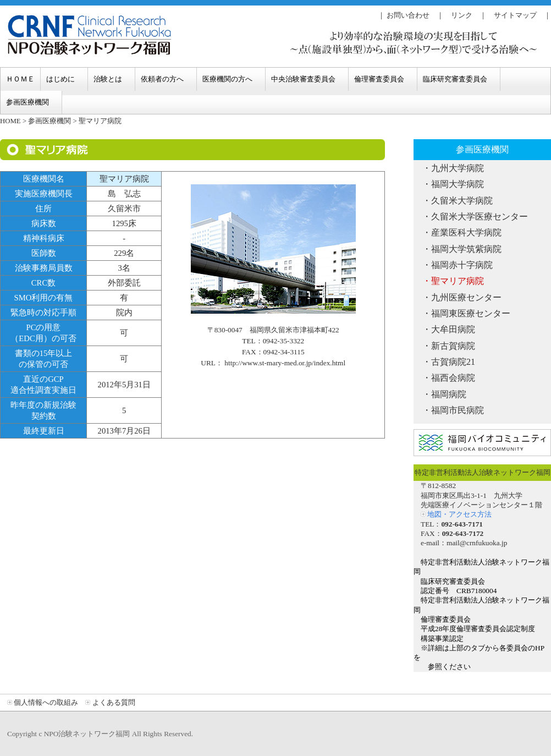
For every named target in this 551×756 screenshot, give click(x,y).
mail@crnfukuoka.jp (477, 543)
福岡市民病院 (458, 410)
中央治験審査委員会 (303, 79)
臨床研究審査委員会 (455, 79)
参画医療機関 (27, 102)
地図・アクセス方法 (459, 514)
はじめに (60, 79)
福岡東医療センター (471, 313)
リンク (462, 15)
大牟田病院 (453, 329)
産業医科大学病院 (466, 232)
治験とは (108, 79)
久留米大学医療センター (480, 217)
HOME (10, 121)
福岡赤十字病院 (462, 265)
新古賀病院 (453, 346)
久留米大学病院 (462, 201)
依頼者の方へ (162, 79)
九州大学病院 (458, 168)
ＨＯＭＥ (20, 79)
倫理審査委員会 (379, 79)
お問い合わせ (408, 15)
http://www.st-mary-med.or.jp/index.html (285, 363)
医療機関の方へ (227, 79)
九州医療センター (466, 297)
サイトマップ (515, 15)
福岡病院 (449, 394)
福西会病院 (453, 378)
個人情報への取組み (46, 702)
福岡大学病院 (458, 184)
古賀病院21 (453, 362)
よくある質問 (114, 702)
